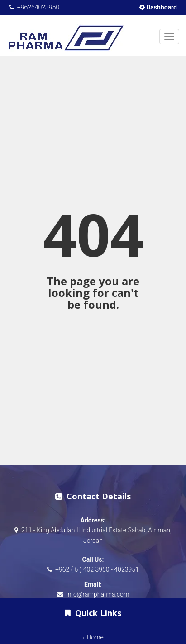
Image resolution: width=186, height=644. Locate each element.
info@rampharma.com (98, 594)
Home (95, 637)
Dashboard (158, 7)
